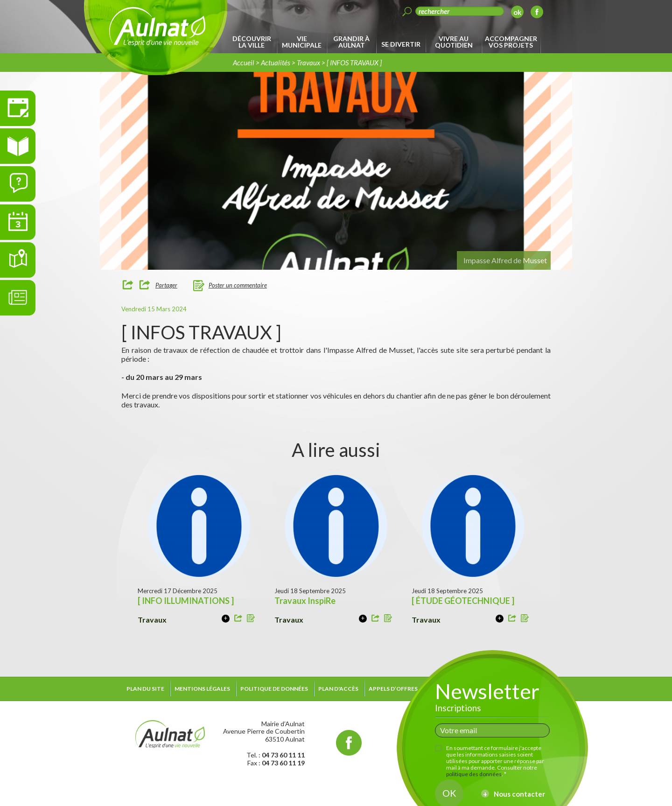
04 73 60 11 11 (283, 755)
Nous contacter (519, 794)
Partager (166, 285)
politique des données (474, 774)
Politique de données (274, 689)
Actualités (276, 63)
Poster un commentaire (238, 285)
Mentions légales (202, 689)
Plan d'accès (338, 689)
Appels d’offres (393, 689)
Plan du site (145, 689)
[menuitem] (253, 42)
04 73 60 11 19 (283, 763)
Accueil (244, 63)
